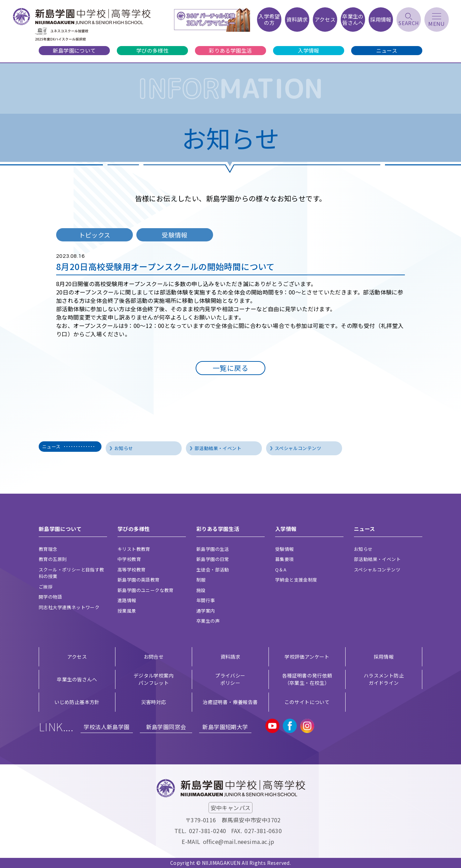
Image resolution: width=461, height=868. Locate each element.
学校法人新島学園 (107, 727)
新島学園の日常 (213, 559)
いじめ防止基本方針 (77, 702)
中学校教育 (129, 559)
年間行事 (206, 600)
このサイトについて (307, 702)
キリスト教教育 (134, 549)
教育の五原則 (53, 559)
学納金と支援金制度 (296, 580)
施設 (201, 590)
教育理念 (48, 549)
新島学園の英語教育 (139, 580)
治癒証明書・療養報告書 (230, 702)
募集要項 (285, 559)
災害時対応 (154, 702)
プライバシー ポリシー (230, 679)
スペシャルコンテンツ (298, 448)
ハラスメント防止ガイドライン (384, 679)
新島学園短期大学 (225, 727)
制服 (201, 580)
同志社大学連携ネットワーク (69, 607)
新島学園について (74, 50)
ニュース (387, 50)
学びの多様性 (152, 50)
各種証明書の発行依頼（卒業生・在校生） (307, 679)
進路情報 (127, 600)
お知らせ (124, 448)
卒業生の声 (208, 621)
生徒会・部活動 (213, 570)
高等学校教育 (131, 570)
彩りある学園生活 (230, 50)
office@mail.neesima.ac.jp (239, 841)
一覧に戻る (230, 368)
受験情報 (285, 549)
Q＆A (281, 570)
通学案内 (206, 611)
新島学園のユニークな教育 (146, 590)
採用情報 (384, 657)
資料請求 (230, 657)
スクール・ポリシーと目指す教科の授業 (71, 573)
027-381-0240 (208, 831)
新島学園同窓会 (166, 727)
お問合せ (154, 657)
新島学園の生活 (213, 549)
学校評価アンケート (307, 657)
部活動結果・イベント (218, 448)
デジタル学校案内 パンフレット (154, 679)
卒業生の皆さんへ (77, 679)
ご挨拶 (46, 587)
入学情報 (309, 50)
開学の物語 (50, 597)
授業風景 (127, 611)
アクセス (77, 657)
